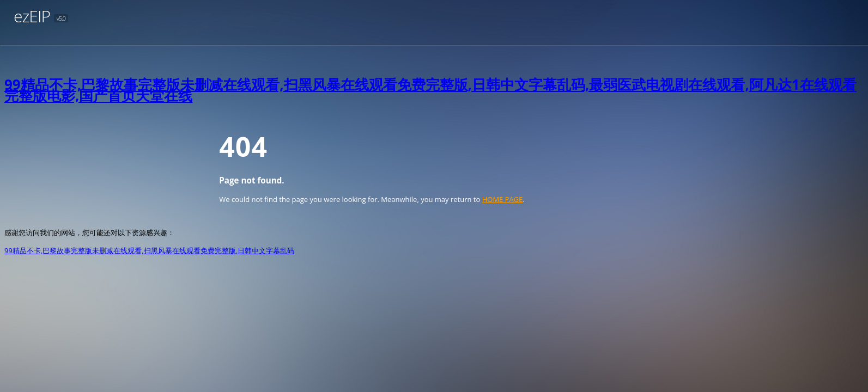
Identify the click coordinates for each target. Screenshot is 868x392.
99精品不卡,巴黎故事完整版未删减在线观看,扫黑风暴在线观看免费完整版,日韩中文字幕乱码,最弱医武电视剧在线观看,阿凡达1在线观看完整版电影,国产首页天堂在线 (430, 90)
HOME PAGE (503, 199)
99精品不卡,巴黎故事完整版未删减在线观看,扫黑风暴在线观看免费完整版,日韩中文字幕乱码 (149, 250)
